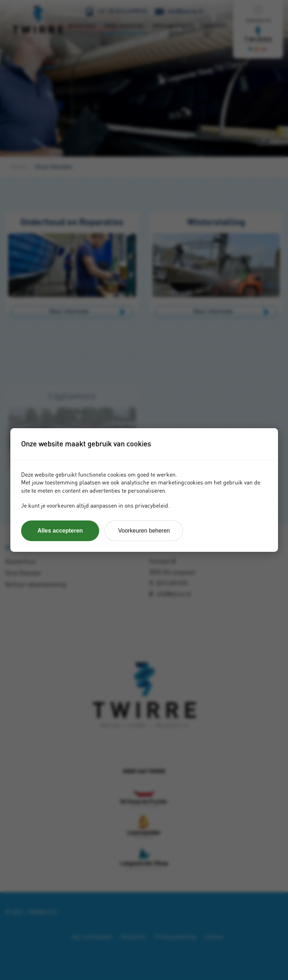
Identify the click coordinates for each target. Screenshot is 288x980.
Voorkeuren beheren (144, 531)
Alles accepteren (60, 531)
